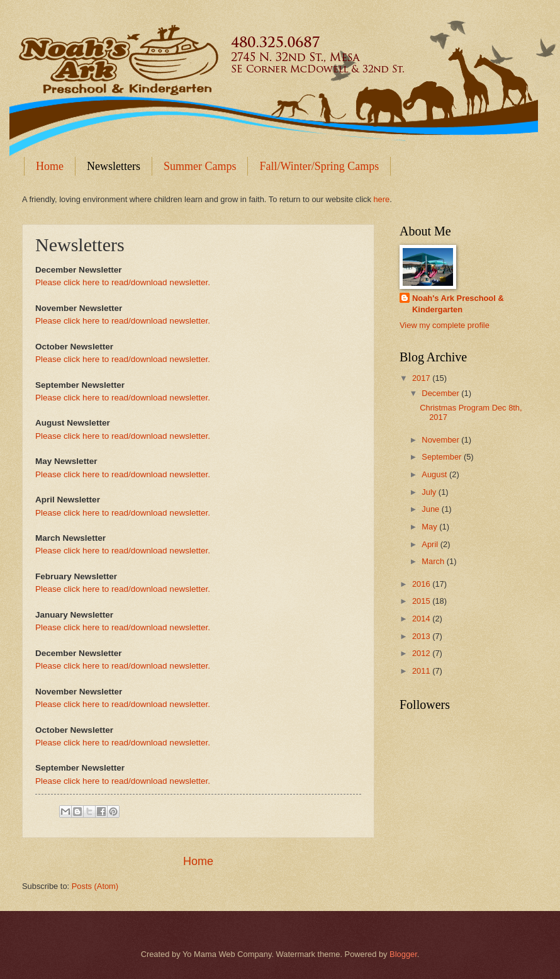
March (434, 561)
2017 (422, 378)
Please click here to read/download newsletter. (123, 282)
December (441, 393)
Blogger (403, 954)
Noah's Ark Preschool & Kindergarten (458, 304)
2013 (422, 636)
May (430, 527)
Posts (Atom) (95, 886)
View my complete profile (445, 325)
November (441, 440)
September (443, 457)
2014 (422, 619)
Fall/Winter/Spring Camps (319, 166)
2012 (422, 653)
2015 (422, 601)
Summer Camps (200, 166)
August (435, 474)
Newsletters (114, 166)
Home (50, 166)
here (381, 199)
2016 (422, 584)
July (430, 492)
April (431, 544)
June (432, 509)
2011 (422, 671)
